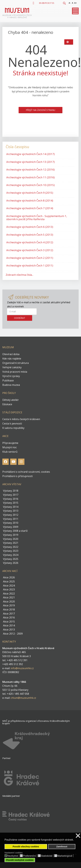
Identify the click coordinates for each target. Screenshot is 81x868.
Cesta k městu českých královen (21, 419)
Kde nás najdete (12, 359)
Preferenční (29, 856)
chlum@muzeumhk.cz (23, 698)
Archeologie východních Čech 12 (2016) (30, 169)
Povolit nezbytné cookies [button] (20, 860)
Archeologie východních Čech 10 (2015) (30, 185)
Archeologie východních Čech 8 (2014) (30, 200)
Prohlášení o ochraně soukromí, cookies (26, 472)
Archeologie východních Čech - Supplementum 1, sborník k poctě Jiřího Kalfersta (37, 218)
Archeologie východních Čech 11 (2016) (30, 177)
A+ (75, 3)
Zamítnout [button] (62, 847)
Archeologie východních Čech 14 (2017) (30, 154)
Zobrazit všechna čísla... (19, 275)
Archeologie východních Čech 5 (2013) (30, 235)
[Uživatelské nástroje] (69, 42)
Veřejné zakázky (12, 367)
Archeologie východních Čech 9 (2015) (30, 193)
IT (51, 3)
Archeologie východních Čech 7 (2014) (30, 208)
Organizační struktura (16, 363)
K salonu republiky (13, 428)
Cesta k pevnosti (12, 424)
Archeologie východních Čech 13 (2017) (30, 162)
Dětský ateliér (11, 400)
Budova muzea (11, 385)
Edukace (7, 404)
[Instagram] (21, 462)
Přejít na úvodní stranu (40, 110)
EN (40, 3)
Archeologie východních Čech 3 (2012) (30, 250)
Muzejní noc (10, 447)
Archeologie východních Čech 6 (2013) (30, 227)
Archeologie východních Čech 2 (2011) (30, 258)
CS (43, 3)
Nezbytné (13, 856)
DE (48, 3)
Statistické (47, 856)
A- (70, 3)
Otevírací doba (11, 354)
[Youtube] (13, 462)
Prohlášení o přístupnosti (17, 476)
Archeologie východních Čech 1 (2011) (30, 265)
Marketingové (65, 856)
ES (53, 3)
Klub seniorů (10, 452)
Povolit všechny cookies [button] (26, 847)
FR (46, 3)
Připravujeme (10, 443)
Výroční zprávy (11, 376)
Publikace (8, 380)
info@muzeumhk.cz (22, 668)
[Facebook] (6, 462)
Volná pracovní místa (15, 372)
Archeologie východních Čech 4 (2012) (30, 242)
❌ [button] (78, 836)
